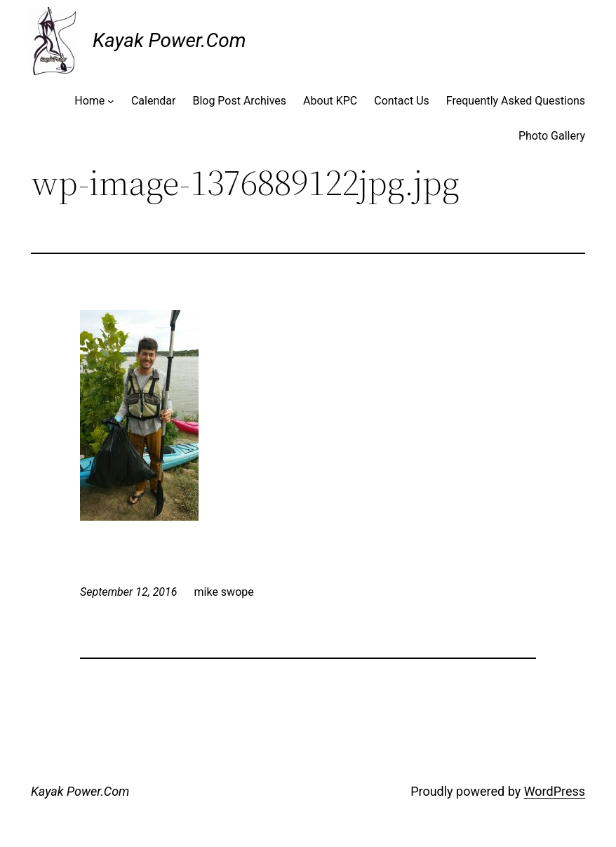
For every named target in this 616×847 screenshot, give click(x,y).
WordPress (555, 791)
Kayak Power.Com (169, 40)
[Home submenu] (111, 101)
